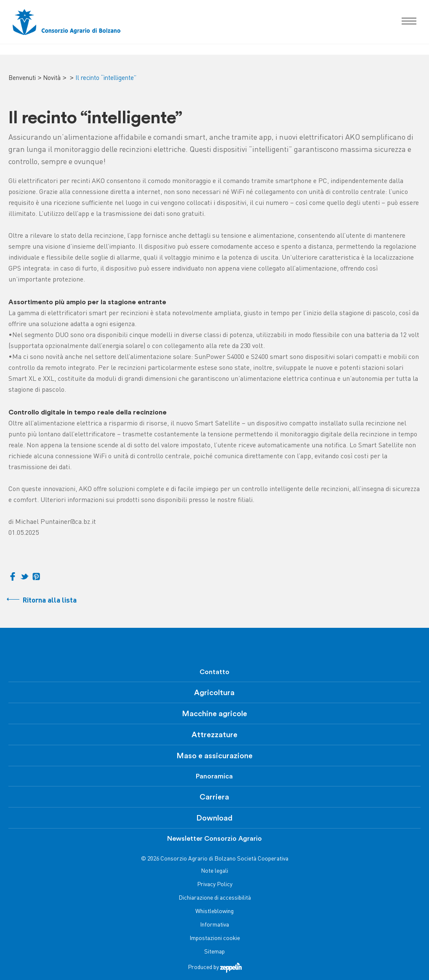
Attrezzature (214, 735)
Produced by (215, 968)
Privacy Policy (215, 885)
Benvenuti (22, 78)
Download (214, 818)
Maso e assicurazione (214, 756)
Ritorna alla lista (50, 601)
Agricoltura (214, 693)
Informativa (214, 925)
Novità (52, 78)
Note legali (214, 871)
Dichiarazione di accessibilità (215, 898)
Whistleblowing (214, 912)
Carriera (214, 797)
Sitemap (214, 952)
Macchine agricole (214, 714)
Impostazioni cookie (215, 939)
